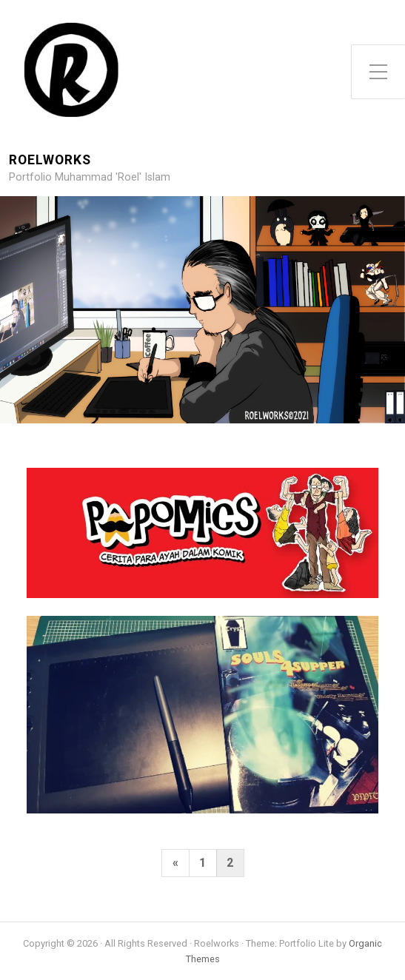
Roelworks (50, 160)
